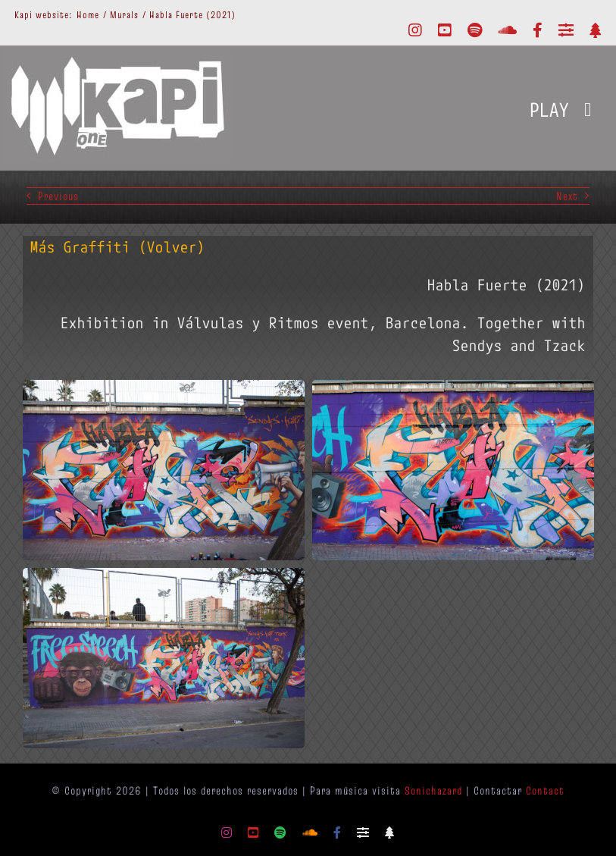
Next (567, 196)
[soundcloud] (508, 30)
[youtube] (445, 30)
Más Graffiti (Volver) (118, 247)
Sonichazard (433, 790)
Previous (58, 196)
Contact (545, 790)
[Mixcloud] (566, 30)
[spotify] (475, 30)
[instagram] (416, 30)
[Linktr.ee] (596, 30)
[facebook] (538, 30)
